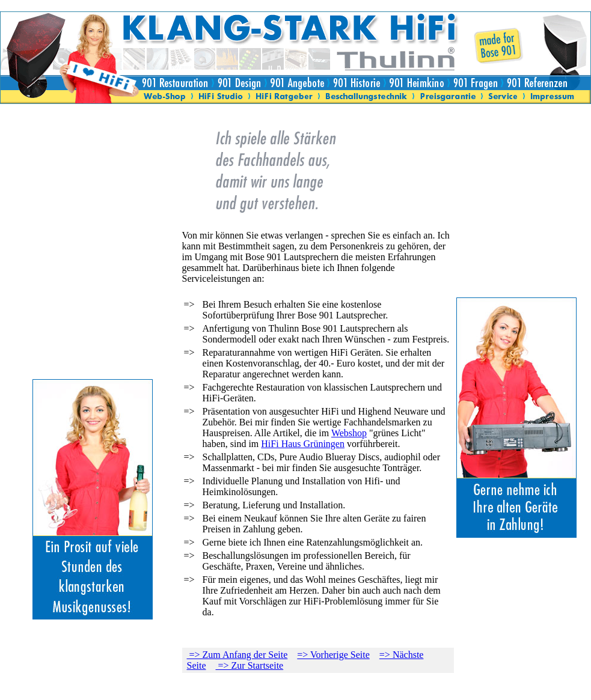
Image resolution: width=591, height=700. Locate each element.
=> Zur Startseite (250, 665)
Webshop (349, 433)
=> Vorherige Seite (333, 655)
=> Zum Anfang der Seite (237, 655)
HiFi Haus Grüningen (303, 444)
